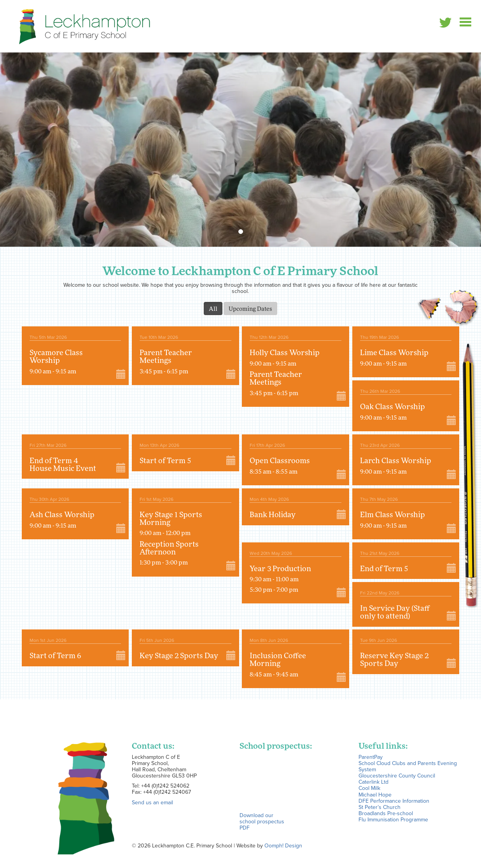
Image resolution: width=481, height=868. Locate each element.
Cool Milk (369, 788)
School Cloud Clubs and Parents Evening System (408, 766)
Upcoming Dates (250, 309)
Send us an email (152, 802)
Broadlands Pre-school (386, 813)
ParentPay (371, 757)
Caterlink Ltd (373, 782)
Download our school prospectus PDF (262, 821)
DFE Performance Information (394, 801)
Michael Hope (375, 795)
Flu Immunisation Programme (393, 819)
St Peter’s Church (380, 807)
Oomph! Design (283, 845)
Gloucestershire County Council (397, 776)
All (213, 309)
